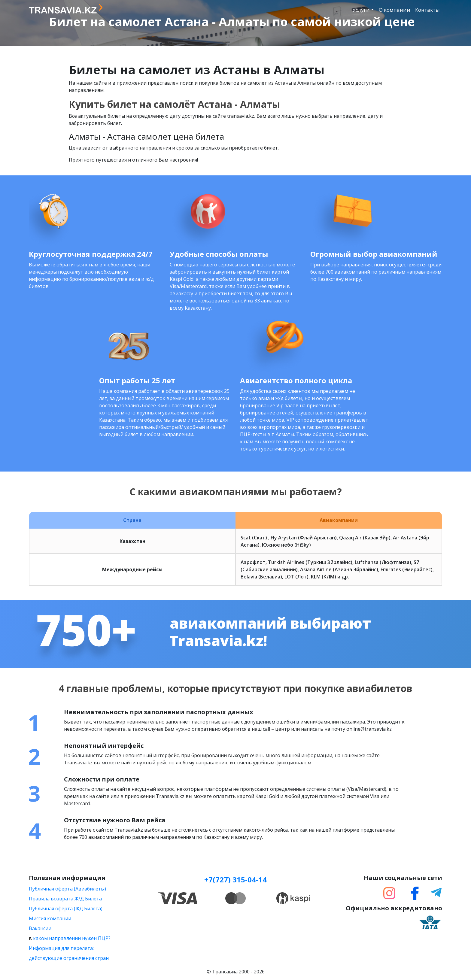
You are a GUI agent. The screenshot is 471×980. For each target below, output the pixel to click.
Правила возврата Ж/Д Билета (65, 899)
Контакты (427, 10)
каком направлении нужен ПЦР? (72, 938)
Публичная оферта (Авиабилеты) (67, 889)
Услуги (361, 10)
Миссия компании (50, 918)
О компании (395, 10)
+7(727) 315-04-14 (235, 880)
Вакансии (40, 928)
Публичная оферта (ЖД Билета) (66, 909)
